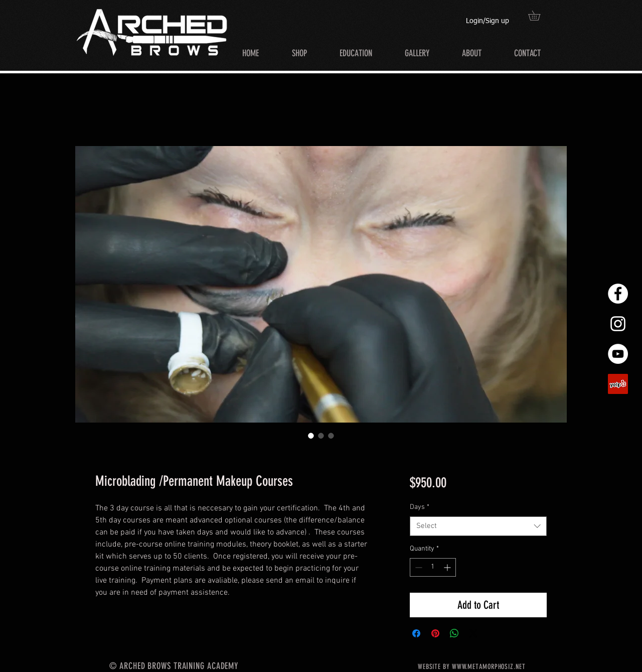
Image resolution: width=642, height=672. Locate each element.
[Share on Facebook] (416, 633)
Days (420, 507)
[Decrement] (418, 567)
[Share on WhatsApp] (454, 633)
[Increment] (448, 567)
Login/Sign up (488, 21)
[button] (539, 16)
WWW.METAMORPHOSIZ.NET (489, 667)
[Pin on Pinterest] (435, 633)
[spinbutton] (433, 567)
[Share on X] (473, 633)
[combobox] (478, 526)
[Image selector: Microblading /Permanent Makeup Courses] (311, 436)
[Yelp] (618, 384)
